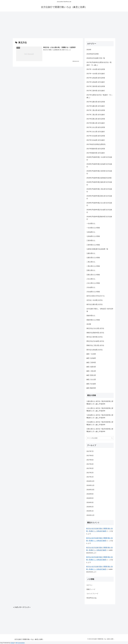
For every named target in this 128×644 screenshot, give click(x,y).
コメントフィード (92, 594)
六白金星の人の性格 (93, 292)
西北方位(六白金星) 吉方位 (95, 341)
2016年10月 (90, 490)
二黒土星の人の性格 (93, 266)
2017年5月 (90, 460)
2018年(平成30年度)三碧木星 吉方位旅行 (99, 172)
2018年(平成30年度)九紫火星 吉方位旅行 (99, 183)
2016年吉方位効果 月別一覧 (96, 58)
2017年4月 (90, 464)
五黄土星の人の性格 (93, 275)
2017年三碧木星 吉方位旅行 (96, 91)
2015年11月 (90, 515)
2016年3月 (90, 502)
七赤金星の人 (91, 232)
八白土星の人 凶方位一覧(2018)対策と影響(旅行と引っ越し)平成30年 (100, 410)
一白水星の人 (91, 224)
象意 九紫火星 (91, 367)
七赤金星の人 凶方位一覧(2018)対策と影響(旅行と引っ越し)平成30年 (100, 416)
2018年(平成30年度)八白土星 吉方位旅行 (99, 204)
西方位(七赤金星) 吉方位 (95, 350)
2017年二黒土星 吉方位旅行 (96, 115)
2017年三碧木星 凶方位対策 (96, 86)
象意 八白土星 (91, 380)
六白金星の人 (91, 287)
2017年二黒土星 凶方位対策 (96, 110)
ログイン (89, 585)
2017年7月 (90, 451)
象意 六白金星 (91, 384)
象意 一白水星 (91, 354)
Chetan (12, 643)
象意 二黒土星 (91, 371)
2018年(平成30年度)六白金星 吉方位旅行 (99, 211)
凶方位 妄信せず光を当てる (96, 296)
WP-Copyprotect (20, 643)
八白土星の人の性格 (93, 283)
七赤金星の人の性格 (93, 236)
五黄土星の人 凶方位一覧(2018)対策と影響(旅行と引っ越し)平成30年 (100, 430)
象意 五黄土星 (91, 375)
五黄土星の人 (91, 270)
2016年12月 (90, 481)
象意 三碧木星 (91, 363)
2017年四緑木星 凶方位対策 (96, 149)
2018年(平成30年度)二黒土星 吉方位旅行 (99, 190)
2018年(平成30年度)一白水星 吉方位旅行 (99, 158)
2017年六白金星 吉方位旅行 (96, 140)
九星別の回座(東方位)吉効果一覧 (97, 249)
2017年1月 (90, 477)
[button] (112, 438)
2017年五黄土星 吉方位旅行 (96, 123)
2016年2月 (90, 507)
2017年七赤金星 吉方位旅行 (96, 82)
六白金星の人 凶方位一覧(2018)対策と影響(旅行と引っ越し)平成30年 (100, 423)
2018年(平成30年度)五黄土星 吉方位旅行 (99, 197)
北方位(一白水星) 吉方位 (95, 300)
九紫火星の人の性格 (93, 258)
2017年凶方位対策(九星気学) (96, 144)
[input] (100, 438)
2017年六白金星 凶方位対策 (96, 136)
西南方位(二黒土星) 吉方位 (95, 345)
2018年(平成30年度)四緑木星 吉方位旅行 (99, 218)
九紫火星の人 (91, 253)
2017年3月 (90, 468)
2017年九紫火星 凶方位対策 (96, 102)
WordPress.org (91, 598)
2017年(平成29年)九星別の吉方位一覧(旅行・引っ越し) (99, 64)
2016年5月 (90, 498)
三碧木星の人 (91, 241)
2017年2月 (90, 473)
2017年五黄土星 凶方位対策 (96, 119)
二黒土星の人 (91, 262)
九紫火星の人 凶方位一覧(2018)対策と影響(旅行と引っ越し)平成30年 (100, 403)
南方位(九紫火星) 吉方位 (95, 304)
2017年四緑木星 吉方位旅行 (96, 153)
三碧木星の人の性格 (93, 245)
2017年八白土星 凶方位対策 (96, 127)
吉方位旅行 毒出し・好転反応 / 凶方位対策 (100, 310)
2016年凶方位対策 (93, 54)
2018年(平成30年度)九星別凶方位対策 (99, 178)
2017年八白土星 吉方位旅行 (96, 132)
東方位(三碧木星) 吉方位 (95, 337)
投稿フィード (91, 589)
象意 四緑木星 (91, 388)
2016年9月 (90, 494)
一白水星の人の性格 (93, 228)
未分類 (89, 324)
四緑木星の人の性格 (93, 320)
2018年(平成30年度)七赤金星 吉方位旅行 (99, 165)
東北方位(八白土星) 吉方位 (95, 328)
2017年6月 (90, 456)
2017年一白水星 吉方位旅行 (96, 74)
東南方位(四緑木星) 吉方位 (95, 333)
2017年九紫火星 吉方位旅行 (96, 106)
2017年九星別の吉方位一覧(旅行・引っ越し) (99, 96)
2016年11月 (90, 485)
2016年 (89, 50)
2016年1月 (90, 511)
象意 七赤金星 (91, 358)
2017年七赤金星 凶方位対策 (96, 78)
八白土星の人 (91, 279)
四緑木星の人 (91, 316)
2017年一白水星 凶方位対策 (96, 69)
